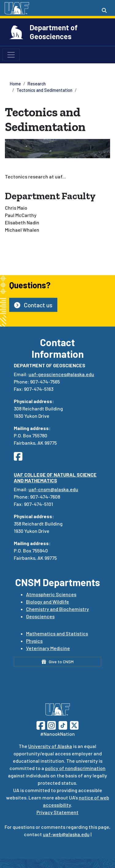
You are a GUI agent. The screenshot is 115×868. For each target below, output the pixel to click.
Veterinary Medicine (48, 648)
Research (37, 84)
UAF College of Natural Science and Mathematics (55, 477)
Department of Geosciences (54, 32)
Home (15, 84)
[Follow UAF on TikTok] (63, 725)
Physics (34, 641)
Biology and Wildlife (48, 602)
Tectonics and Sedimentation (44, 90)
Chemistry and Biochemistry (57, 609)
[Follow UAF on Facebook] (41, 725)
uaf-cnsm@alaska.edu (53, 489)
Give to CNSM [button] (58, 662)
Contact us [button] (33, 305)
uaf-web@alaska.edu (66, 834)
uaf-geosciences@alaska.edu (61, 374)
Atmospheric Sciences (51, 594)
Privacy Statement (57, 812)
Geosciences (40, 616)
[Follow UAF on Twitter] (74, 725)
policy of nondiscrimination (75, 768)
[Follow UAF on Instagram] (51, 725)
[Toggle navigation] (11, 55)
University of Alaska (50, 746)
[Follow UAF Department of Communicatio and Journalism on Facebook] (20, 458)
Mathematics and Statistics (57, 633)
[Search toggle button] (104, 10)
